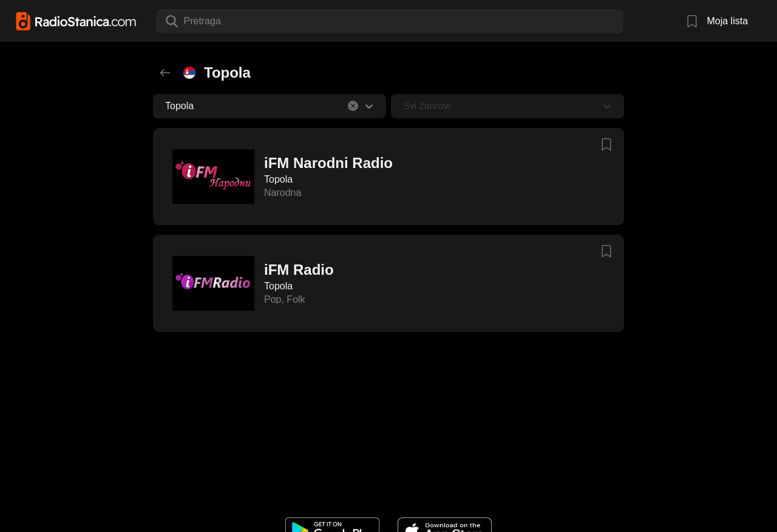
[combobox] (185, 21)
